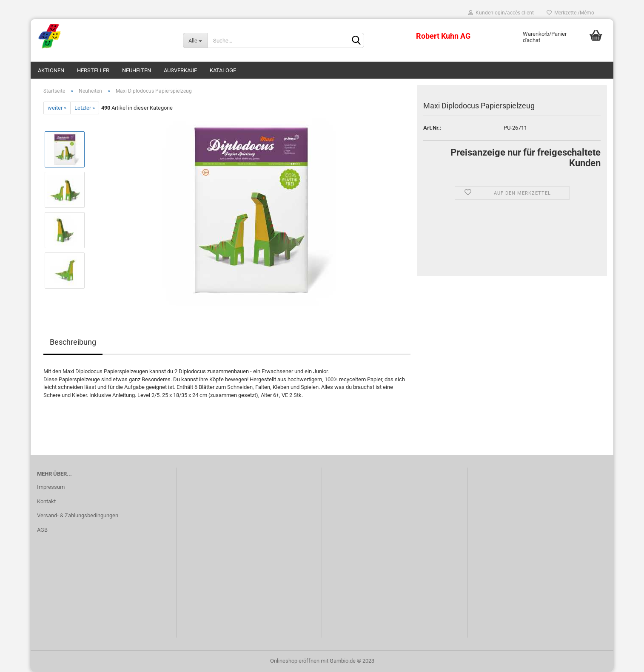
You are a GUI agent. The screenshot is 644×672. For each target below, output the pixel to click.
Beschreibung (73, 342)
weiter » (57, 108)
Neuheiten (137, 70)
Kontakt (46, 501)
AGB (42, 530)
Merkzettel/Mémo (570, 13)
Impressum (51, 487)
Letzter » (85, 108)
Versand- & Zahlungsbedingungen (78, 515)
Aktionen (51, 70)
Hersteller (93, 70)
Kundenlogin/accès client (501, 13)
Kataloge (223, 70)
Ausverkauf (180, 70)
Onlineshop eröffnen (295, 661)
